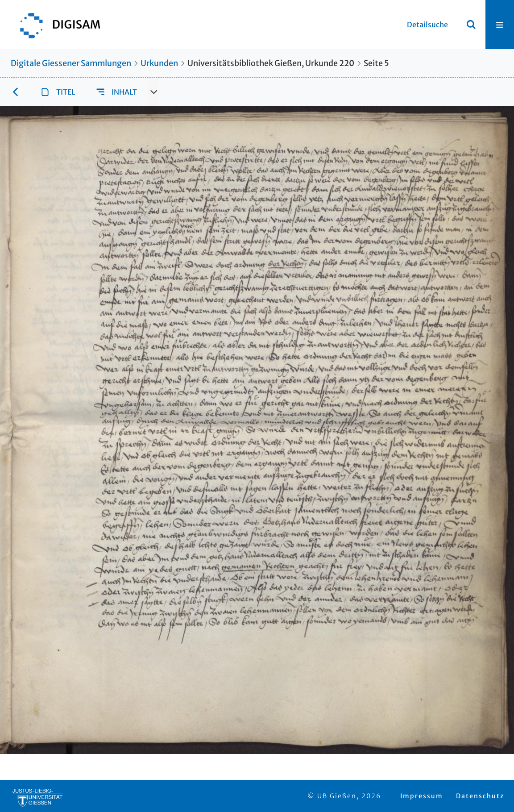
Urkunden (159, 63)
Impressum (422, 796)
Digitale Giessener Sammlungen (71, 63)
